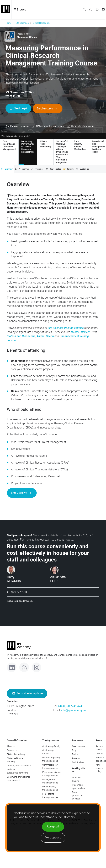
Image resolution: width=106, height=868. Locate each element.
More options (53, 838)
